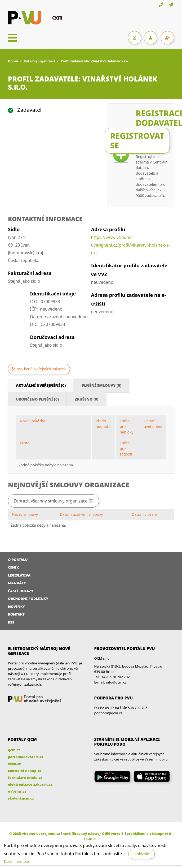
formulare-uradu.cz (25, 777)
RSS (11, 622)
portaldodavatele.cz (26, 757)
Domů (13, 61)
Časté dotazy (21, 591)
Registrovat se (137, 141)
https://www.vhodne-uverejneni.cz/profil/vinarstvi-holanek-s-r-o (130, 245)
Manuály (17, 583)
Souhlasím (141, 854)
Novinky (16, 607)
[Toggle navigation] (13, 38)
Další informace (16, 861)
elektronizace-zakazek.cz (30, 784)
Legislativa (19, 575)
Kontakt (16, 614)
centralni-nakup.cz (25, 771)
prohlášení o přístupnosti (149, 833)
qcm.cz (14, 750)
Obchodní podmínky (28, 599)
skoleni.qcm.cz (21, 798)
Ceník (13, 567)
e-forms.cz (17, 791)
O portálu (18, 560)
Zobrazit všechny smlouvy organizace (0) (54, 501)
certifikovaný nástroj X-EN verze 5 (93, 833)
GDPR (91, 839)
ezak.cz (14, 764)
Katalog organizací (39, 61)
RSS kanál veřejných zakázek (41, 369)
